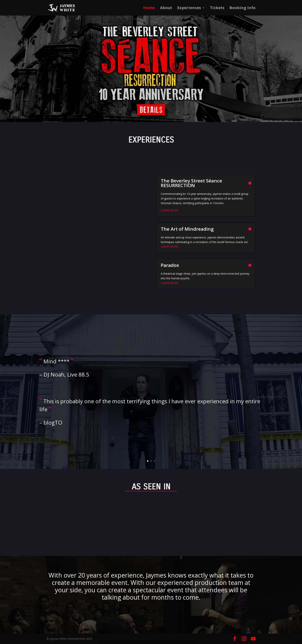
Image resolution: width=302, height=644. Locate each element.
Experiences (189, 8)
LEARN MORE (169, 210)
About (166, 8)
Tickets (217, 8)
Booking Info (243, 8)
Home (149, 8)
